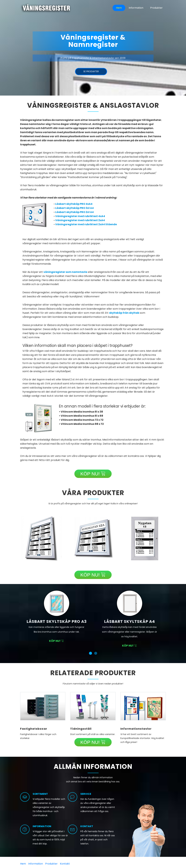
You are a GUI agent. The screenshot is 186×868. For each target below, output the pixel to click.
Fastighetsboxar (34, 729)
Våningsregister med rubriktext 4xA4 (80, 216)
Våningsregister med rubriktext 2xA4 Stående (86, 224)
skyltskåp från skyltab (124, 313)
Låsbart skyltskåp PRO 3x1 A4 (74, 208)
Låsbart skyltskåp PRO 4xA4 (74, 204)
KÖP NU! (93, 474)
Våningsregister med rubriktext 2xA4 (80, 220)
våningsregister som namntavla (65, 272)
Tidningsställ (81, 729)
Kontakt (65, 864)
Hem (119, 8)
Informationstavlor (136, 729)
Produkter (156, 8)
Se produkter (91, 72)
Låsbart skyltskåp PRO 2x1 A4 (74, 212)
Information (136, 8)
